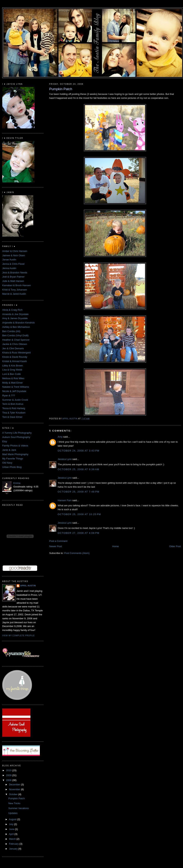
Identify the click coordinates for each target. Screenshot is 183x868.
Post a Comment (58, 541)
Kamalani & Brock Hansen (17, 285)
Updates (13, 813)
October (14, 794)
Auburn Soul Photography (16, 437)
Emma (17, 483)
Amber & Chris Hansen (15, 251)
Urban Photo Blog (12, 467)
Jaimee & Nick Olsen (14, 255)
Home (116, 546)
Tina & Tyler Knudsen (14, 413)
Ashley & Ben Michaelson (16, 327)
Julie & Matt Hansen (13, 281)
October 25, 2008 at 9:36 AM (78, 469)
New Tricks (14, 803)
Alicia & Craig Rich (12, 310)
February (14, 844)
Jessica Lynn (65, 459)
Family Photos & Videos (15, 446)
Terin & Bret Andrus (13, 404)
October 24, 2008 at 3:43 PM (79, 451)
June (12, 829)
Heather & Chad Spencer (16, 340)
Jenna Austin (9, 268)
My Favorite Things (13, 459)
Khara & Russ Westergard (16, 353)
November (15, 789)
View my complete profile (19, 636)
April (12, 834)
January (14, 849)
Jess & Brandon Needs (15, 273)
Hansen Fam (65, 500)
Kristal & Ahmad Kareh (15, 361)
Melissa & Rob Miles (13, 378)
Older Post (175, 546)
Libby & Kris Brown (13, 366)
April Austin (28, 586)
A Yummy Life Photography (17, 433)
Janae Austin (9, 260)
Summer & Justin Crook (15, 400)
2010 (9, 770)
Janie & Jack (9, 450)
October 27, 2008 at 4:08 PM (79, 533)
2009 (9, 775)
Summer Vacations (19, 808)
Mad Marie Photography (15, 454)
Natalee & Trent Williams (16, 387)
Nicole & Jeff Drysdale (14, 391)
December (15, 784)
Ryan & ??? (9, 395)
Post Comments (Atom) (77, 553)
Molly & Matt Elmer (12, 383)
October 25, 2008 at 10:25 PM (79, 514)
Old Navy (7, 463)
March (13, 839)
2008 (9, 780)
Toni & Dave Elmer (12, 417)
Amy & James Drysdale (15, 318)
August (13, 819)
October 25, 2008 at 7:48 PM (79, 492)
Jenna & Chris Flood (13, 264)
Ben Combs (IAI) (11, 331)
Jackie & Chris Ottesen (15, 344)
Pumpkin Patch (16, 798)
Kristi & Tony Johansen (15, 290)
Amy (60, 437)
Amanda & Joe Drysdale (15, 314)
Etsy (5, 441)
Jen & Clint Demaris (13, 348)
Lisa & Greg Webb (12, 370)
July (12, 824)
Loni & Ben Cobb (11, 374)
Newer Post (56, 546)
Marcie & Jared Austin (14, 294)
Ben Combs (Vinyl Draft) (15, 335)
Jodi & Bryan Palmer (13, 277)
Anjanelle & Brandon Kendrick (19, 323)
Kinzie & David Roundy (15, 357)
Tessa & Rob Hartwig (14, 408)
